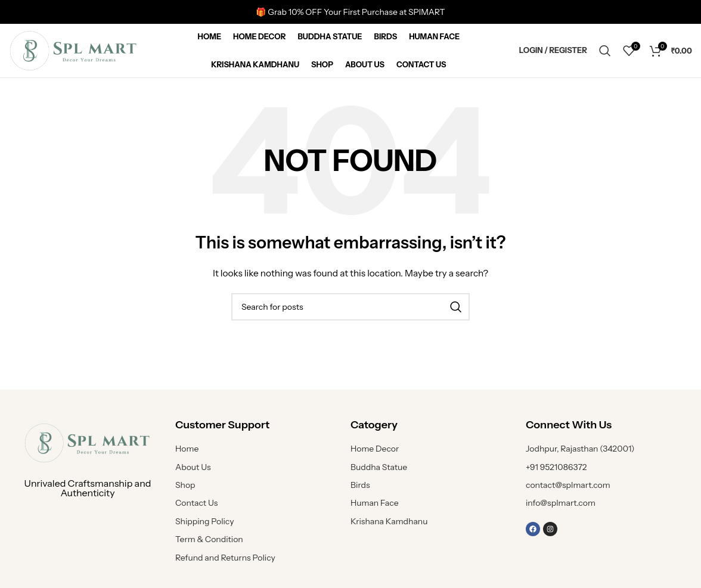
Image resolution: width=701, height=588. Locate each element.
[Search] (605, 51)
